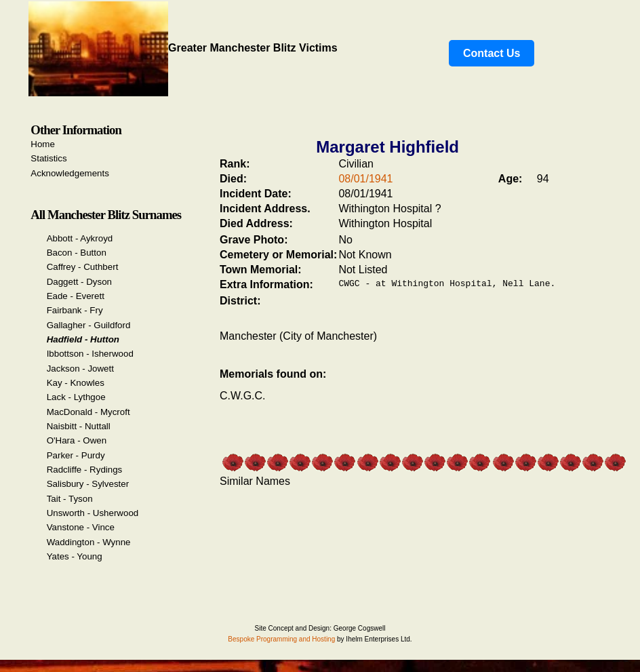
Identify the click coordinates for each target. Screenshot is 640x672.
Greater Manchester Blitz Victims (183, 48)
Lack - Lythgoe (76, 397)
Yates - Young (75, 556)
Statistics (48, 158)
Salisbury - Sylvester (88, 484)
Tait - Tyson (70, 499)
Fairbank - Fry (75, 310)
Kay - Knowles (76, 383)
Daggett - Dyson (79, 282)
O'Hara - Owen (77, 440)
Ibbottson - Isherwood (90, 354)
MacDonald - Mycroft (88, 412)
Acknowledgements (70, 173)
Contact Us (492, 53)
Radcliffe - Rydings (85, 470)
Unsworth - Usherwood (93, 513)
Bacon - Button (77, 253)
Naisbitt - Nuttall (79, 426)
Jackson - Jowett (80, 369)
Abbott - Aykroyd (80, 238)
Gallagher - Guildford (89, 325)
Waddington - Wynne (89, 542)
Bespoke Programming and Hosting (281, 639)
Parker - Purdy (76, 455)
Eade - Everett (76, 296)
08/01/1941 (365, 179)
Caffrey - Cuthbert (83, 267)
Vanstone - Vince (81, 527)
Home (43, 144)
